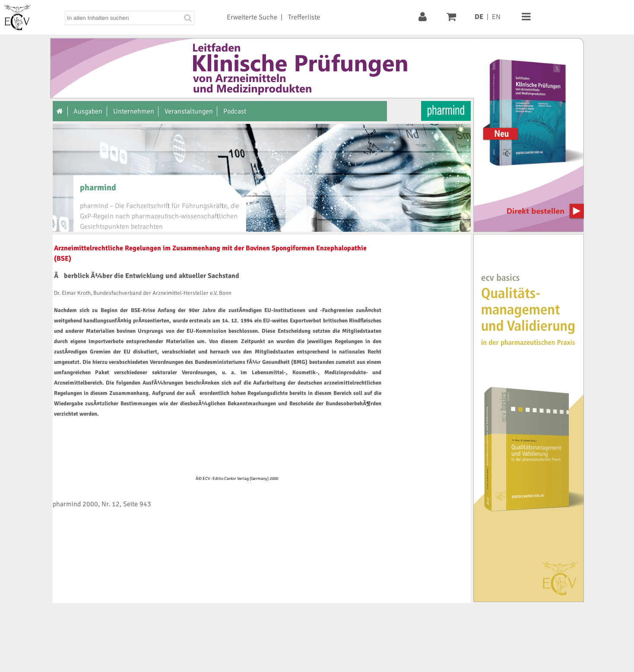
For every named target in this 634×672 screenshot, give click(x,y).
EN (496, 17)
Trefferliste (304, 17)
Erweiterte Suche (252, 17)
